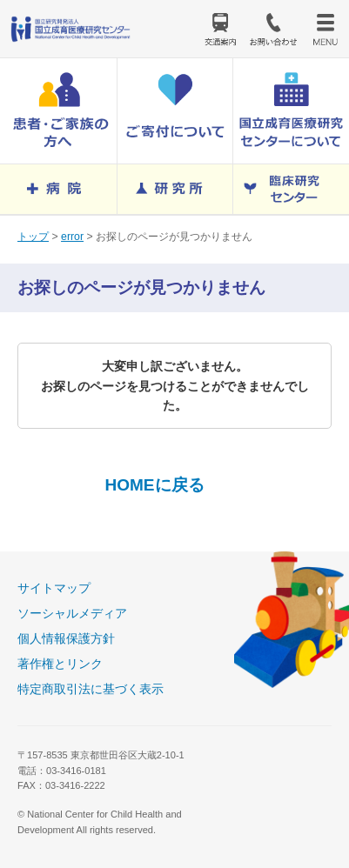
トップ (33, 237)
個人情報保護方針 (66, 638)
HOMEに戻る (154, 485)
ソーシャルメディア (72, 613)
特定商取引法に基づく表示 (91, 689)
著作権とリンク (60, 664)
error (72, 237)
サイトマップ (54, 588)
